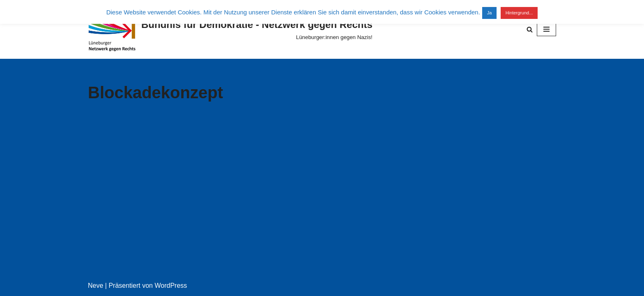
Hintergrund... (519, 13)
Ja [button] (490, 13)
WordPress (171, 286)
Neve (95, 286)
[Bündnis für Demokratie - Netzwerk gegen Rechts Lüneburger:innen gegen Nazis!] (230, 29)
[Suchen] (530, 29)
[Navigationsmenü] (546, 29)
